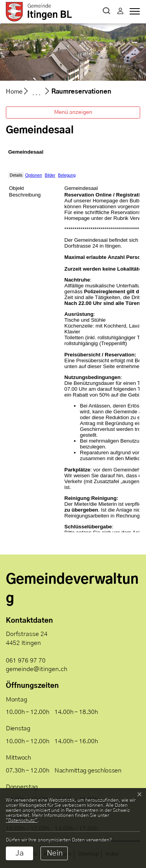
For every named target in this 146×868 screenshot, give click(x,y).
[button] (106, 12)
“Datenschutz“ (22, 820)
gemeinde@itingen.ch (37, 669)
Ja (20, 853)
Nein (55, 853)
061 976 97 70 (26, 661)
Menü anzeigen (73, 112)
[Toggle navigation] (134, 13)
